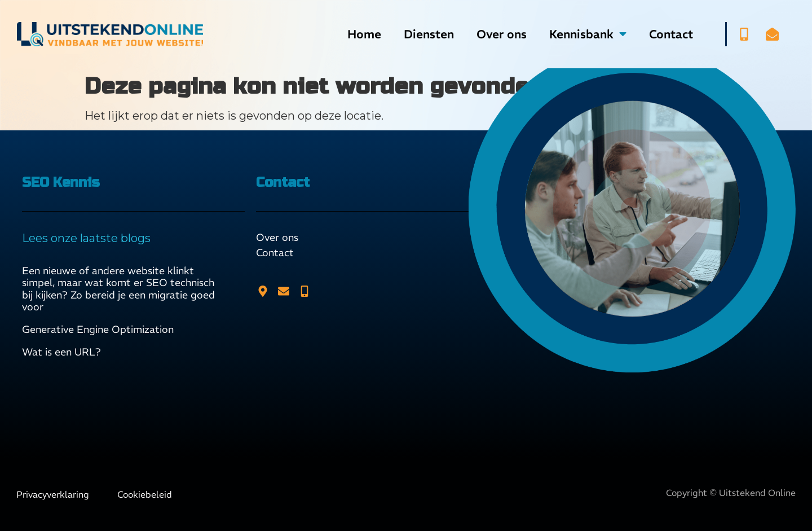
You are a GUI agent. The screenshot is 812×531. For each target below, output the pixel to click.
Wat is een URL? (61, 352)
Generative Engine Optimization (98, 329)
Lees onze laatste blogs (86, 238)
